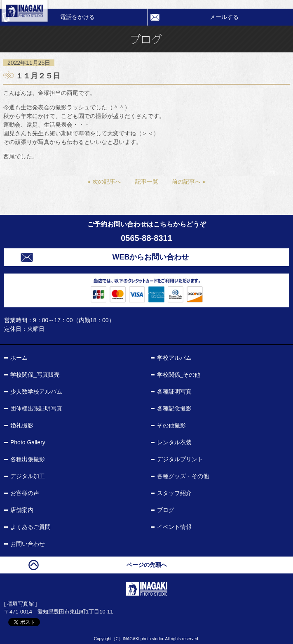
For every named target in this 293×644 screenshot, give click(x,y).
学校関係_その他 (179, 375)
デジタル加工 (28, 476)
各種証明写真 (174, 392)
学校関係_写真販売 (35, 375)
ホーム (19, 358)
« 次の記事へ (104, 182)
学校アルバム (174, 358)
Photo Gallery (28, 442)
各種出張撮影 (28, 459)
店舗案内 (22, 510)
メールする (224, 17)
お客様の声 (25, 493)
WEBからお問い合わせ (151, 257)
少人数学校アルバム (36, 392)
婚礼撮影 (22, 425)
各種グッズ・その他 (183, 476)
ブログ (166, 510)
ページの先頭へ (147, 565)
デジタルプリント (180, 459)
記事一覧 (147, 182)
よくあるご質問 (30, 527)
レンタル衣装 (174, 442)
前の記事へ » (189, 182)
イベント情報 (174, 527)
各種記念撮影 (174, 408)
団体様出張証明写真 (36, 408)
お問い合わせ (28, 544)
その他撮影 (171, 425)
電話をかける (77, 17)
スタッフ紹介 (174, 493)
